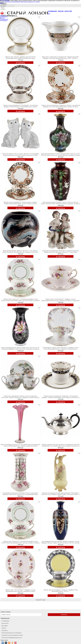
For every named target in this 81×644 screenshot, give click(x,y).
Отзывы (3, 9)
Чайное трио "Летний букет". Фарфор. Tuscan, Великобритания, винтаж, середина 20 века (20, 591)
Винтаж (2, 18)
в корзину (20, 63)
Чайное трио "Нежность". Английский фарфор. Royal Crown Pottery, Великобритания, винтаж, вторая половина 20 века (20, 543)
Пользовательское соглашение (11, 633)
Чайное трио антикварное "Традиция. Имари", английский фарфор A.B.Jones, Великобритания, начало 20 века (61, 106)
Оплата (3, 8)
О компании (4, 4)
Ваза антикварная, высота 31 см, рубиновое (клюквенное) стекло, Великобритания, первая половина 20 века (20, 445)
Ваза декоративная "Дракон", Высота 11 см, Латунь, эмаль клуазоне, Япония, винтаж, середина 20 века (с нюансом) (20, 252)
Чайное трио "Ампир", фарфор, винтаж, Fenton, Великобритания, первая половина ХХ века (20, 58)
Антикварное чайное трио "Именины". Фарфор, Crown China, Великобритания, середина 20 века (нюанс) (61, 348)
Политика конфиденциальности (12, 638)
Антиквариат (4, 17)
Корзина (2, 15)
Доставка (3, 7)
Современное (4, 19)
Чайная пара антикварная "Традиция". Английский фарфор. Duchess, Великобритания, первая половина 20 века (61, 398)
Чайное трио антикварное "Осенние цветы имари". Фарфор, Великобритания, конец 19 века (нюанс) (20, 203)
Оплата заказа (6, 612)
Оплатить (64, 615)
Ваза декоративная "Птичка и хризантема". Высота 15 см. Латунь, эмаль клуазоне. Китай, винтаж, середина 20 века (61, 155)
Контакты (3, 10)
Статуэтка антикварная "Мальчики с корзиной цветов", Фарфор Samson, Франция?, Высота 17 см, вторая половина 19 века (61, 252)
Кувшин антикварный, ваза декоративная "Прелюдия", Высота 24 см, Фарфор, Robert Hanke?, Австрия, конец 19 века (61, 494)
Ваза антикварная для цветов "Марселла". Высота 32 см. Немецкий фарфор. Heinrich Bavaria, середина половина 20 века (20, 349)
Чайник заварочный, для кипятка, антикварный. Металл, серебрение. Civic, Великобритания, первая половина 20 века (61, 446)
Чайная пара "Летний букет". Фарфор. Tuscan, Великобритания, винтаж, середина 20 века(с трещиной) (61, 300)
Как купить (3, 6)
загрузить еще (40, 600)
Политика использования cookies (12, 635)
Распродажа (4, 21)
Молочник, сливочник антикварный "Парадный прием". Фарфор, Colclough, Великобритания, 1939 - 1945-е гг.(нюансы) (61, 58)
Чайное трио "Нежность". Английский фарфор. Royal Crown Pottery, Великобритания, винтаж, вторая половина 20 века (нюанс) (20, 301)
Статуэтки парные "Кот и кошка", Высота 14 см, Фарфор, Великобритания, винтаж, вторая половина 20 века (20, 155)
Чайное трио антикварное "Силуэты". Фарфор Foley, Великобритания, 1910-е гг (61, 591)
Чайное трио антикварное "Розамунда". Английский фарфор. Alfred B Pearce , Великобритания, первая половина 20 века (20, 107)
